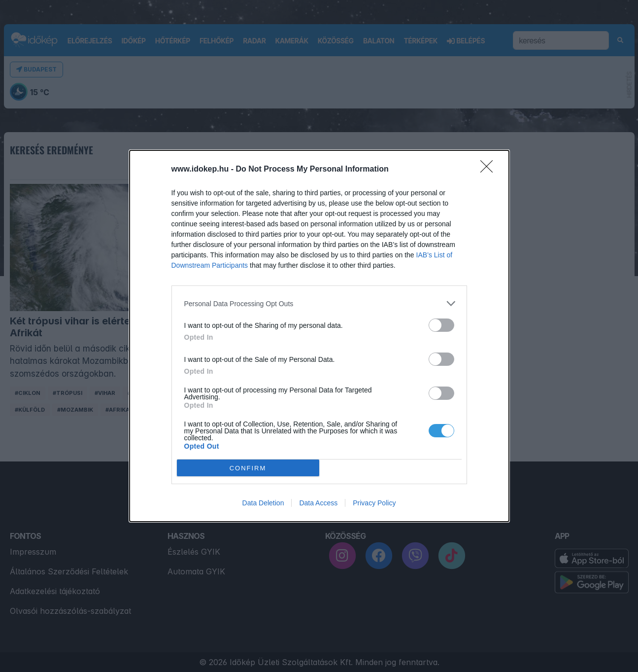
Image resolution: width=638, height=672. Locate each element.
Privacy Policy (374, 503)
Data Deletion (263, 503)
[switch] (441, 325)
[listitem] (319, 303)
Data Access (318, 503)
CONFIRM (248, 468)
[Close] (490, 170)
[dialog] (319, 336)
